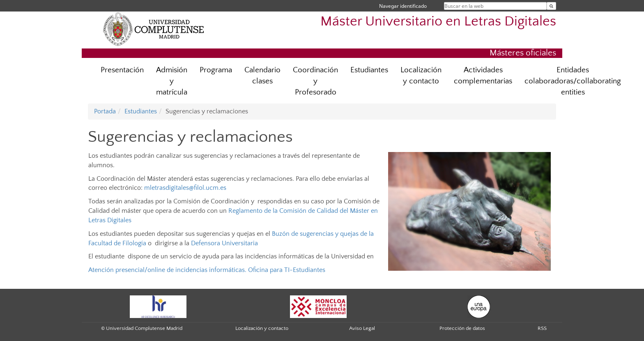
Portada (105, 111)
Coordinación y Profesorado (315, 81)
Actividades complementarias (483, 76)
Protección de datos (462, 328)
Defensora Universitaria (224, 243)
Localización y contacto (421, 76)
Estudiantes (369, 70)
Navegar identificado (403, 6)
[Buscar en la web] (551, 6)
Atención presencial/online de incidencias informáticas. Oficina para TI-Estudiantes (207, 270)
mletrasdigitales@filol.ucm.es (185, 188)
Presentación (122, 70)
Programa (216, 70)
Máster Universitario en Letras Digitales (438, 22)
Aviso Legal (362, 328)
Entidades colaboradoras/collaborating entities (573, 81)
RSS (542, 328)
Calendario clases (262, 76)
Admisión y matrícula (172, 81)
